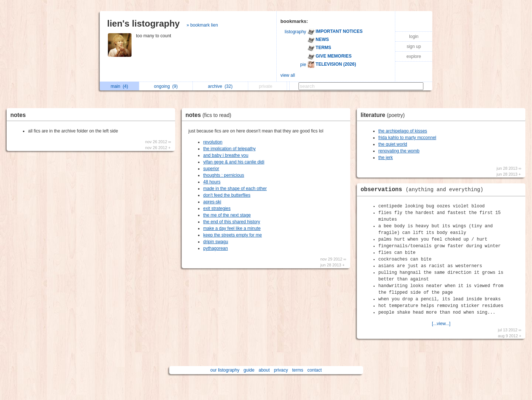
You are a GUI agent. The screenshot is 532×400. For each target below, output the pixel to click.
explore (414, 56)
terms (298, 370)
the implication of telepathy (229, 149)
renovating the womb (399, 151)
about (264, 370)
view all (288, 75)
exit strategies (217, 208)
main (119, 86)
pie (303, 65)
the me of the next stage (227, 215)
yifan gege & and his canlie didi (234, 162)
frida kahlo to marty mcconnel (407, 138)
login (414, 37)
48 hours (212, 182)
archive (220, 86)
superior (211, 169)
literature (384, 115)
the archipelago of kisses (403, 131)
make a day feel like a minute (232, 228)
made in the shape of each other (235, 189)
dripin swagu (216, 242)
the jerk (386, 158)
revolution (213, 142)
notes (18, 115)
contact (315, 370)
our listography (225, 370)
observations (424, 190)
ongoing (166, 86)
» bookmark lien (202, 25)
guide (249, 370)
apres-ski (212, 202)
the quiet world (393, 144)
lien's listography (143, 23)
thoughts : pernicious (224, 175)
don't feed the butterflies (227, 195)
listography (296, 32)
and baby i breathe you (226, 155)
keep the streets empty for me (233, 235)
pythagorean (216, 248)
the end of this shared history (232, 222)
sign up (414, 46)
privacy (281, 370)
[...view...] (441, 324)
